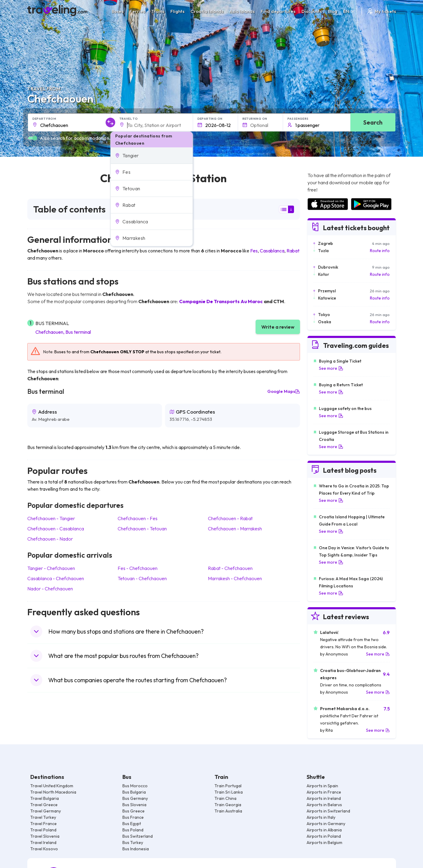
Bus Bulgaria (134, 792)
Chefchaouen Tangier (51, 518)
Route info (380, 251)
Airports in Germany (326, 824)
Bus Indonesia (136, 849)
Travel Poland (43, 830)
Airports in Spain (322, 786)
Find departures (278, 11)
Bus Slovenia (134, 805)
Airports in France (324, 792)
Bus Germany (135, 798)
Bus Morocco (135, 786)
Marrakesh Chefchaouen (235, 578)
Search (373, 122)
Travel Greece (44, 805)
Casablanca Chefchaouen (56, 578)
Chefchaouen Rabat (230, 518)
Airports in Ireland (324, 798)
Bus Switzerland (138, 836)
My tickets (381, 11)
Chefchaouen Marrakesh (235, 529)
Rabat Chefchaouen (230, 568)
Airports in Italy (321, 817)
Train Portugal (228, 786)
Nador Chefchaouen (50, 589)
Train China (225, 798)
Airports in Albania (324, 830)
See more (331, 368)
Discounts (312, 11)
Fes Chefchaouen (138, 568)
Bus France (133, 817)
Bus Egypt (132, 824)
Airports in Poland (324, 836)
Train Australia (228, 811)
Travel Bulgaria (45, 798)
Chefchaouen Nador (50, 539)
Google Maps (284, 391)
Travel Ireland (43, 842)
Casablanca (272, 251)
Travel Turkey (43, 817)
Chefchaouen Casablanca (56, 529)
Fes (254, 251)
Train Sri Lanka (229, 792)
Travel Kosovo (44, 849)
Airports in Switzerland (328, 811)
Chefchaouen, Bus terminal (63, 332)
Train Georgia (228, 805)
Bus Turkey (133, 842)
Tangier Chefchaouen (51, 568)
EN (349, 11)
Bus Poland (133, 830)
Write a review (278, 327)
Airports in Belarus (324, 805)
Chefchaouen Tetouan (142, 529)
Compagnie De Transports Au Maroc (221, 301)
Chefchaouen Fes (138, 518)
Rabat (293, 251)
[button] (152, 155)
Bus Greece (133, 811)
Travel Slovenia (45, 836)
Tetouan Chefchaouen (142, 578)
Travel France (43, 824)
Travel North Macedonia (53, 792)
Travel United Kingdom (52, 786)
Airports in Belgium (324, 842)
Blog (333, 11)
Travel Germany (46, 811)
